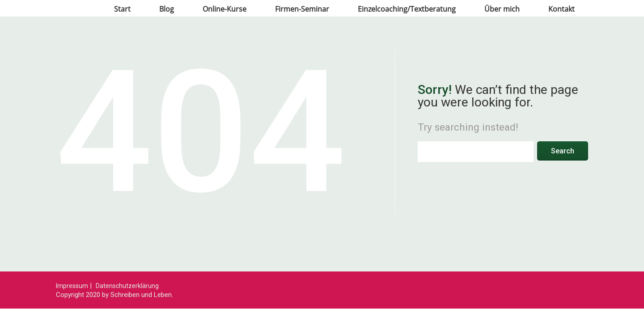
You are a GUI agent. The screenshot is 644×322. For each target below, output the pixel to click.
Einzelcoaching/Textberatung (407, 9)
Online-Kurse (225, 9)
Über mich (502, 9)
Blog (167, 9)
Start (122, 9)
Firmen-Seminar (302, 9)
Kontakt (561, 9)
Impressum (72, 286)
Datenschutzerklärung (127, 286)
